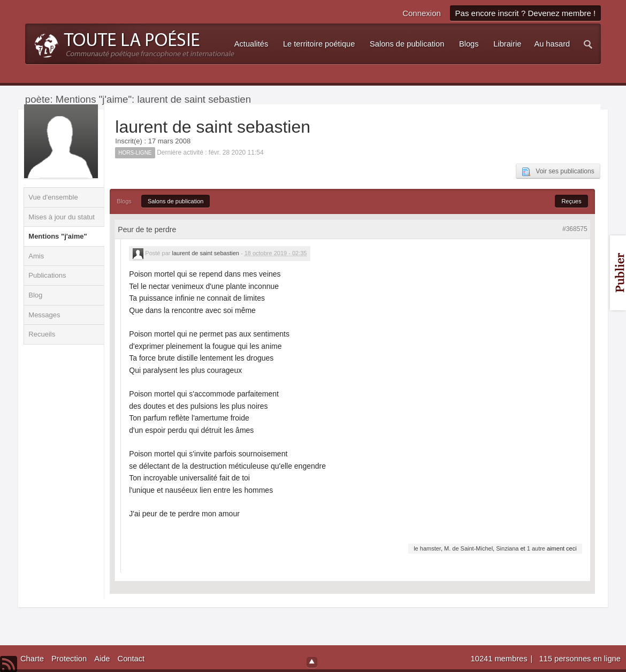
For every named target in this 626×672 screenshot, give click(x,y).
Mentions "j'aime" (58, 236)
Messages (44, 315)
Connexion (422, 13)
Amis (36, 256)
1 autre (536, 548)
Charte (32, 659)
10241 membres (500, 659)
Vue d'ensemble (53, 197)
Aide (102, 659)
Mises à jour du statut (62, 217)
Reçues (571, 201)
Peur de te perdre (147, 230)
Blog (35, 295)
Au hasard (552, 44)
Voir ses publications (558, 172)
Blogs (124, 201)
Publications (47, 275)
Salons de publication (176, 201)
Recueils (42, 334)
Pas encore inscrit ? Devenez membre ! (526, 13)
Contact (131, 659)
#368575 (575, 229)
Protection (69, 659)
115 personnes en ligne (579, 659)
